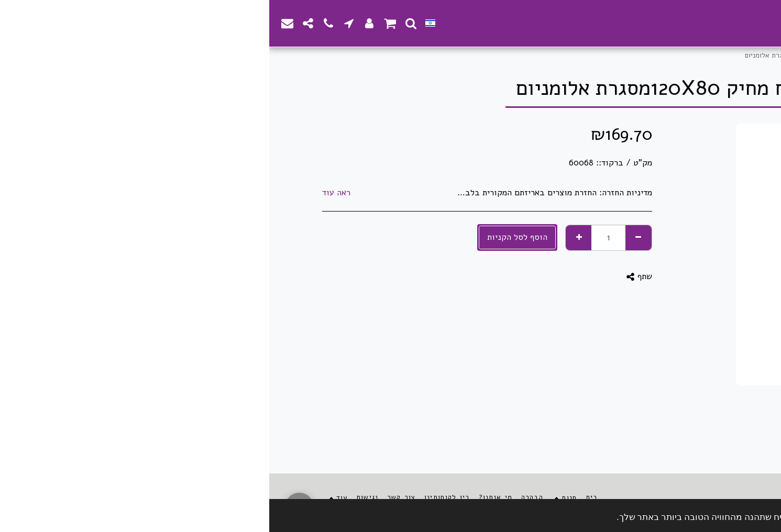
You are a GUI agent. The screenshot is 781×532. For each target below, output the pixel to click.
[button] (142, 23)
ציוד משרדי (668, 56)
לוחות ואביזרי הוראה (612, 56)
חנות (701, 56)
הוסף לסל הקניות (248, 237)
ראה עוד (67, 193)
